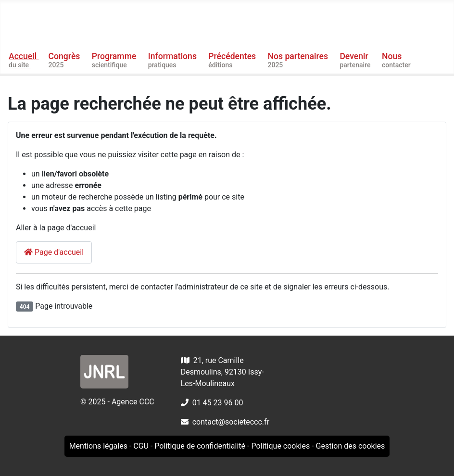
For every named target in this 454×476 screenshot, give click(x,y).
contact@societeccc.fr (231, 422)
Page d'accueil (54, 252)
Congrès (65, 60)
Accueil (24, 60)
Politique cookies (280, 446)
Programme (115, 60)
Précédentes (233, 60)
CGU (141, 446)
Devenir (356, 60)
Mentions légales (98, 446)
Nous (397, 60)
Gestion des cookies (351, 446)
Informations (174, 60)
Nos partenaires (299, 60)
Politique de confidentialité (200, 446)
